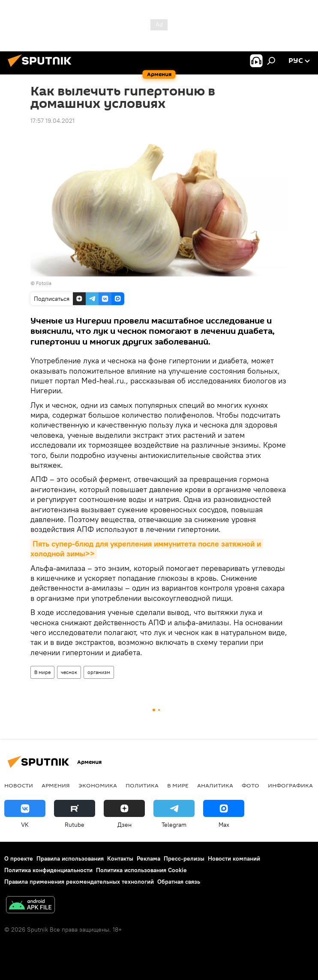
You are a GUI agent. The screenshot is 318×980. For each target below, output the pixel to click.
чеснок (69, 672)
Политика (142, 785)
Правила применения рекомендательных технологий (79, 882)
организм (99, 672)
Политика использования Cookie (141, 870)
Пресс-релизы (184, 858)
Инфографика (290, 785)
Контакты (120, 858)
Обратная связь (179, 882)
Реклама (148, 858)
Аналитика (215, 785)
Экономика (98, 785)
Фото (250, 785)
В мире (42, 672)
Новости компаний (234, 858)
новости (19, 785)
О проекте (19, 858)
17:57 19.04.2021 (52, 121)
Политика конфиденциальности (48, 870)
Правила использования (70, 858)
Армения (56, 785)
